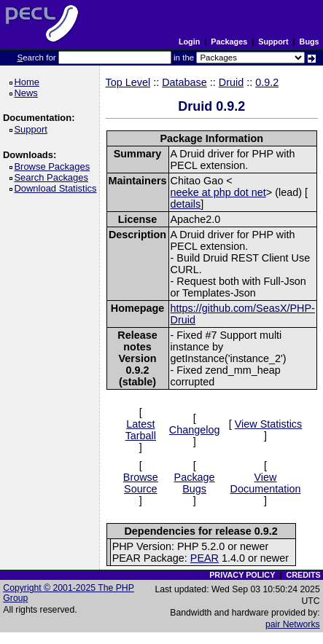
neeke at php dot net (218, 192)
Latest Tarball (141, 430)
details (186, 204)
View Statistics (269, 424)
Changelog (195, 430)
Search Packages (53, 177)
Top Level (128, 82)
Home (29, 82)
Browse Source (141, 483)
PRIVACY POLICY (242, 575)
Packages (229, 42)
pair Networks (293, 624)
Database (184, 82)
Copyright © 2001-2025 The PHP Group (69, 593)
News (28, 93)
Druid (231, 82)
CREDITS (303, 575)
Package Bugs (195, 483)
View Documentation (266, 483)
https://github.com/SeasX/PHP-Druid (243, 314)
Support (273, 42)
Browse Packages (54, 166)
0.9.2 (267, 82)
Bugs (310, 42)
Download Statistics (58, 188)
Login (189, 42)
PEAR (205, 558)
